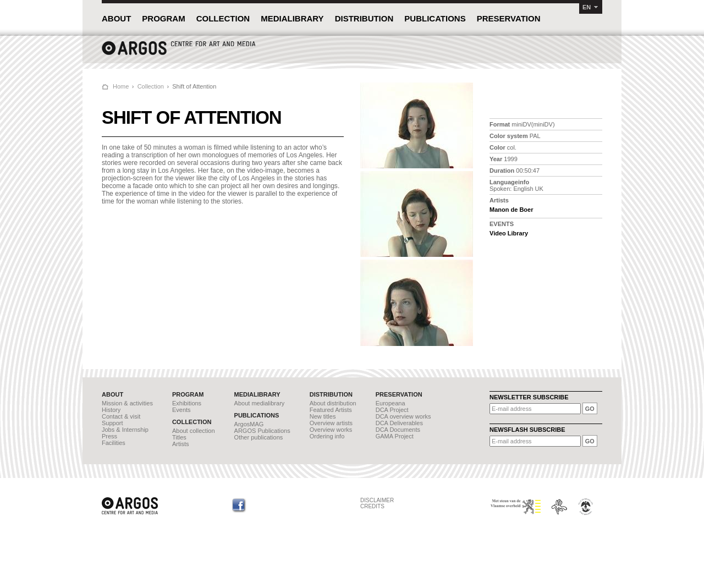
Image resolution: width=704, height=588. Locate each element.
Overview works (331, 430)
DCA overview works (403, 416)
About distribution (333, 403)
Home (121, 86)
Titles (179, 437)
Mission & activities (127, 403)
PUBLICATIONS (435, 18)
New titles (323, 416)
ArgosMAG (249, 424)
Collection (151, 86)
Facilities (114, 443)
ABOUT (116, 18)
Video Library (509, 233)
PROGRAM (163, 18)
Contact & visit (121, 416)
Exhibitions (187, 403)
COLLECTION (223, 18)
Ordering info (327, 436)
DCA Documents (398, 430)
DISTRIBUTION (364, 18)
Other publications (259, 437)
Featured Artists (331, 410)
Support (112, 423)
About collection (194, 431)
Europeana (391, 403)
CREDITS (372, 506)
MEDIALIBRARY (292, 18)
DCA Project (392, 410)
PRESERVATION (509, 18)
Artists (181, 444)
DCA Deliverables (399, 423)
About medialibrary (260, 403)
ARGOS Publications (262, 431)
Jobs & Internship (125, 430)
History (111, 410)
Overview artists (331, 423)
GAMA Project (395, 436)
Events (182, 410)
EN (587, 7)
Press (109, 436)
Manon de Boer (511, 210)
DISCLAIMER (377, 500)
